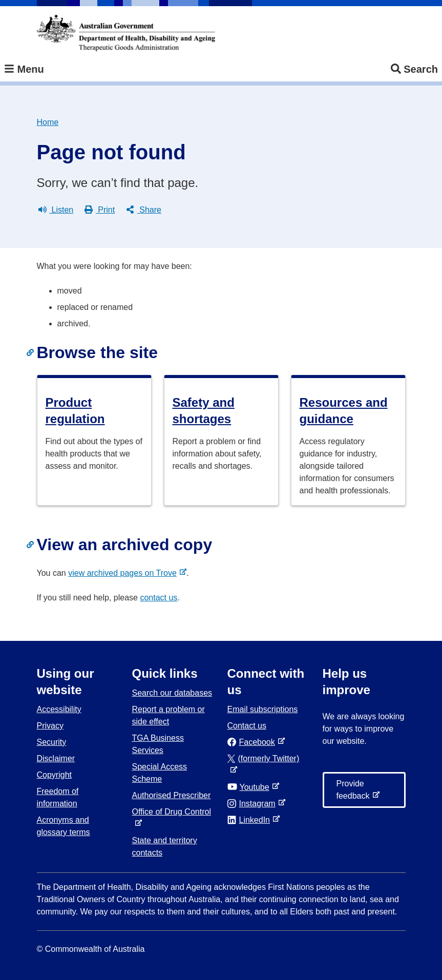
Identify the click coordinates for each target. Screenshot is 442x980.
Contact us (247, 726)
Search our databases (172, 693)
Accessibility (59, 709)
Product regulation (75, 411)
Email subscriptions (263, 709)
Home (48, 122)
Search (414, 69)
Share (144, 210)
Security (52, 742)
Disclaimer (56, 758)
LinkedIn (251, 820)
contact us (159, 598)
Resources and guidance (344, 411)
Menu (24, 69)
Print (100, 210)
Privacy (50, 726)
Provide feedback (355, 794)
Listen (56, 210)
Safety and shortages (204, 411)
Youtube (250, 787)
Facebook (253, 742)
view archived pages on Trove (124, 573)
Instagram (254, 804)
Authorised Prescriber (172, 795)
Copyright (54, 775)
